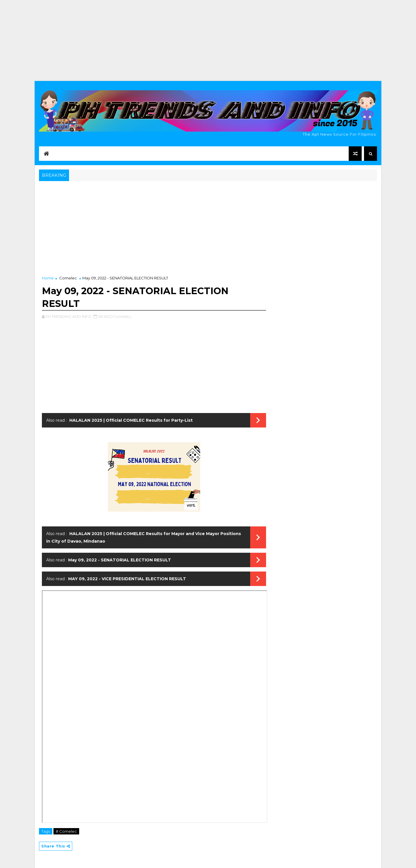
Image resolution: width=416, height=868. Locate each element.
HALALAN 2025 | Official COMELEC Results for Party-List (130, 420)
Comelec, (122, 316)
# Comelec (66, 831)
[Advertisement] (208, 40)
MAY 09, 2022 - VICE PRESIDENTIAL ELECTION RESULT (127, 579)
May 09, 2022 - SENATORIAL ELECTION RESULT (120, 560)
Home (48, 278)
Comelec (68, 278)
